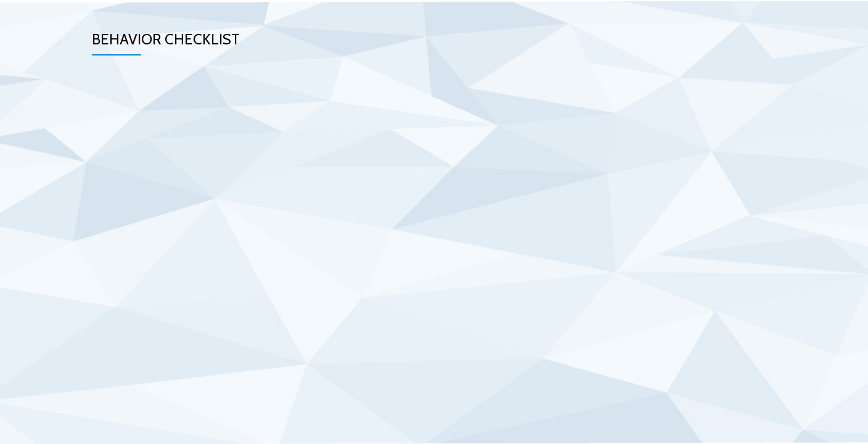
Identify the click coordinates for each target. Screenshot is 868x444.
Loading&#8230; (326, 219)
